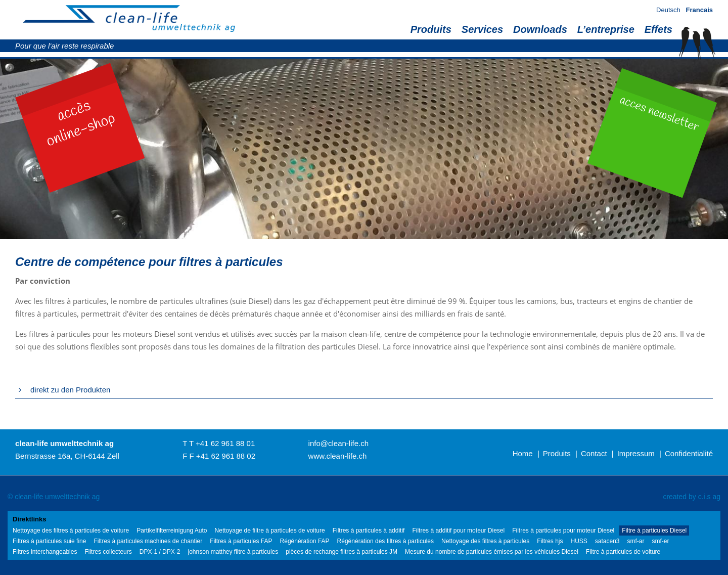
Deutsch (668, 10)
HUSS (579, 541)
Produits (431, 29)
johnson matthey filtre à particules (233, 552)
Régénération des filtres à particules (385, 541)
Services (482, 29)
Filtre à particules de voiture (623, 552)
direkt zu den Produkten (70, 390)
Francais (699, 10)
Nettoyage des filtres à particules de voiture (71, 530)
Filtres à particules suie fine (49, 541)
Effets (658, 29)
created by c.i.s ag (692, 497)
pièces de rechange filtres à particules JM (342, 552)
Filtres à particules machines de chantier (148, 541)
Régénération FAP (305, 541)
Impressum (636, 453)
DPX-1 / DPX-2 (160, 552)
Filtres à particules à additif (369, 530)
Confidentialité (689, 453)
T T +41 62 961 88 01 (219, 443)
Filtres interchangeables (45, 552)
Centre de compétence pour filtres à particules (149, 262)
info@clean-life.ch (338, 443)
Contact (594, 453)
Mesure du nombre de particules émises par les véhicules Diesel (492, 552)
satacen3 (607, 541)
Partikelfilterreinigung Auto (172, 530)
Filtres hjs (550, 541)
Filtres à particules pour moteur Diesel (563, 530)
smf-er (661, 541)
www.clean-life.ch (338, 456)
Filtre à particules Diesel (654, 530)
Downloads (540, 29)
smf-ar (636, 541)
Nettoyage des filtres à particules (485, 541)
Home (523, 453)
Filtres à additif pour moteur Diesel (458, 530)
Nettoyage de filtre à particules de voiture (270, 530)
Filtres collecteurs (108, 552)
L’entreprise (606, 29)
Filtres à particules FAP (241, 541)
